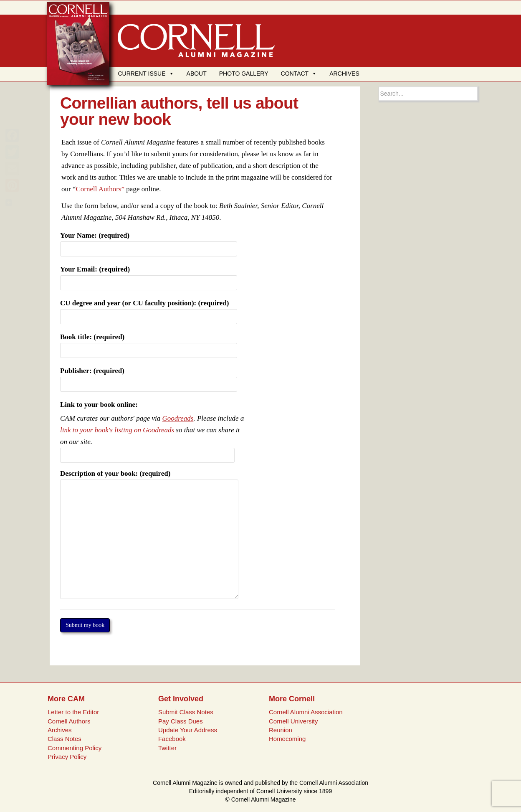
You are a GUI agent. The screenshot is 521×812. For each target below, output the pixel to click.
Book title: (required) (149, 343)
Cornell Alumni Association (306, 712)
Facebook (172, 739)
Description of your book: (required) (149, 479)
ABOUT (197, 74)
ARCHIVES (344, 74)
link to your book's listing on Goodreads (117, 430)
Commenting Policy (75, 748)
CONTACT (299, 74)
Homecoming (287, 739)
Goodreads (178, 418)
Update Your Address (188, 730)
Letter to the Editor (73, 712)
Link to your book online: (99, 405)
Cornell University (293, 721)
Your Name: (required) (149, 242)
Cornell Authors (69, 721)
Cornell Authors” (100, 189)
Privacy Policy (67, 757)
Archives (60, 730)
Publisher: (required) (149, 377)
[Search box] (428, 94)
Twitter (167, 748)
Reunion (281, 730)
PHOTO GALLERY (244, 74)
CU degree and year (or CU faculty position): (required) (149, 310)
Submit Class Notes (186, 712)
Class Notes (64, 739)
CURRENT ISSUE (146, 74)
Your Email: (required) (149, 276)
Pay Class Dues (181, 721)
